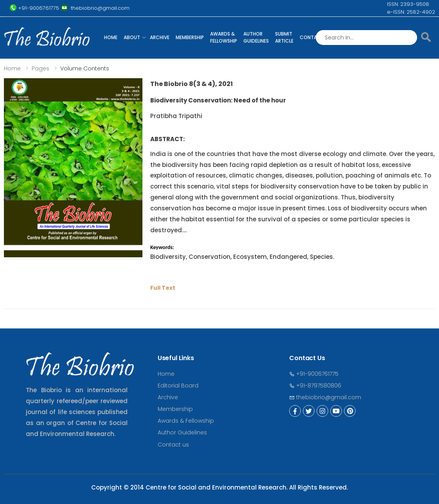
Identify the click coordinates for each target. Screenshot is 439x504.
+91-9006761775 (314, 374)
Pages (40, 68)
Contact (312, 37)
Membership (190, 37)
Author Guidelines (256, 37)
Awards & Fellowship (224, 37)
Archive (160, 37)
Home (111, 37)
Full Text (163, 288)
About (132, 37)
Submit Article (284, 37)
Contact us (173, 445)
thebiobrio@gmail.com (325, 397)
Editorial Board (178, 386)
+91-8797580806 (315, 386)
